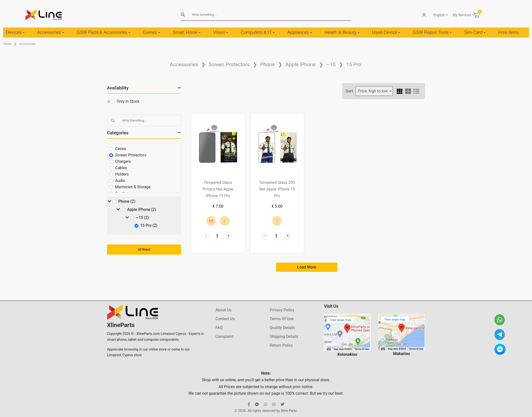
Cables (121, 168)
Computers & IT (258, 32)
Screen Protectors (229, 64)
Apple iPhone (300, 64)
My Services (462, 15)
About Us (224, 310)
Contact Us (225, 319)
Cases (120, 149)
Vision (221, 32)
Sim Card (475, 32)
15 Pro (354, 64)
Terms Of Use (282, 319)
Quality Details (282, 328)
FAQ (219, 328)
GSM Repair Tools (432, 32)
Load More (307, 267)
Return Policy (281, 345)
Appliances (300, 32)
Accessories (51, 32)
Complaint (224, 336)
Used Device (386, 32)
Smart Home (187, 32)
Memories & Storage (133, 187)
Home (7, 44)
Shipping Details (284, 336)
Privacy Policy (282, 310)
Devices (15, 32)
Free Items (509, 32)
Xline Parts (289, 411)
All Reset (144, 249)
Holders (122, 174)
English (439, 15)
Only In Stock (128, 101)
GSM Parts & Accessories (103, 32)
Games (151, 32)
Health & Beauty (342, 32)
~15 (331, 64)
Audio (120, 181)
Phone (267, 64)
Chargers (123, 161)
